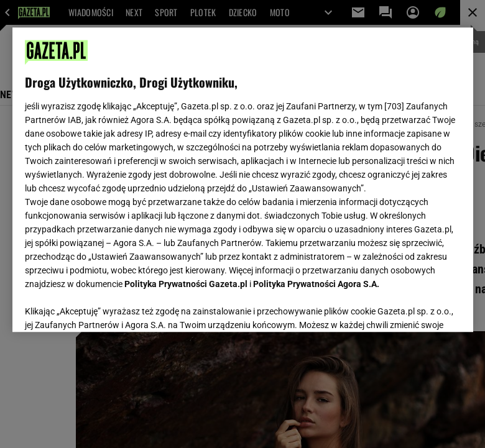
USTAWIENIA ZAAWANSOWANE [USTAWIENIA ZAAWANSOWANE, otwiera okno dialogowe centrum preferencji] (106, 307)
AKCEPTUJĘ (418, 308)
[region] (243, 180)
